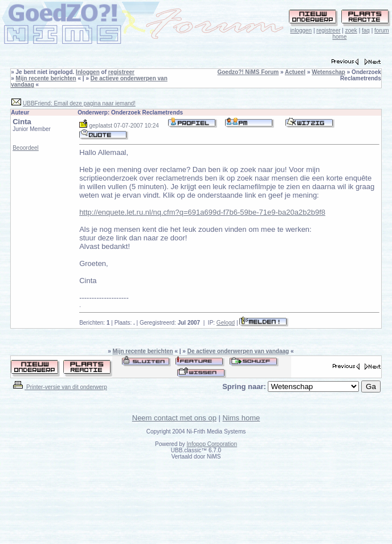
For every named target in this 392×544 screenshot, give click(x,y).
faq (366, 30)
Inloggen (88, 72)
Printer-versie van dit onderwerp (59, 387)
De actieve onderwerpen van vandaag (238, 351)
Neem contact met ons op (174, 418)
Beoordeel (26, 148)
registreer (328, 30)
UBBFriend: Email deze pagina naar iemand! (79, 103)
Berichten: (94, 323)
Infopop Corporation (212, 444)
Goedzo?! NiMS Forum (248, 72)
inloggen (301, 30)
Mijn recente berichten (46, 78)
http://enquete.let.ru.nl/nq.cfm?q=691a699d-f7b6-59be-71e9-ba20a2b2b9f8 (202, 212)
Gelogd (226, 323)
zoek (351, 30)
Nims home (242, 418)
